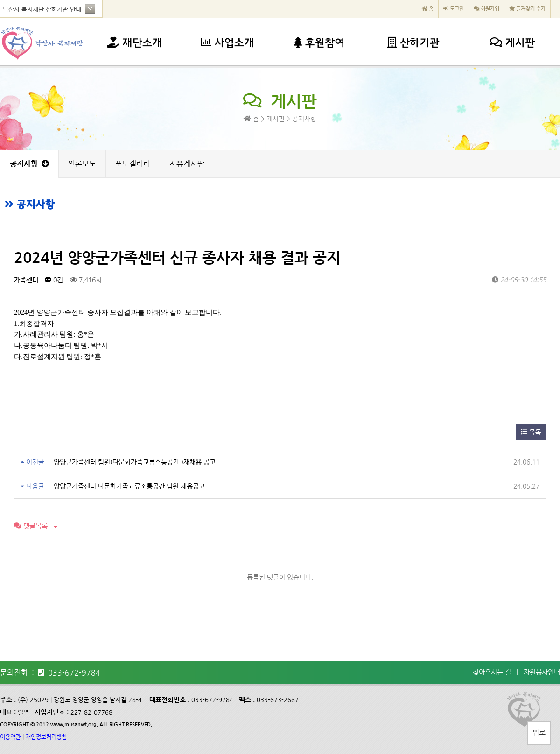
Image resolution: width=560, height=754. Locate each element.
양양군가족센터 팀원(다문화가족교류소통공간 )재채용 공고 (135, 462)
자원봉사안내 (542, 672)
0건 (54, 280)
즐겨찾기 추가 (527, 9)
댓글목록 (31, 526)
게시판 (512, 44)
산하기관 (413, 44)
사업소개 (227, 44)
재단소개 (135, 44)
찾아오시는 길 (492, 672)
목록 (531, 432)
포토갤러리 (133, 164)
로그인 (454, 9)
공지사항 (29, 164)
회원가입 (486, 9)
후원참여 (319, 44)
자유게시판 (187, 164)
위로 (539, 732)
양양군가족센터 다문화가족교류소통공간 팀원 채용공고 (129, 486)
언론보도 (82, 164)
